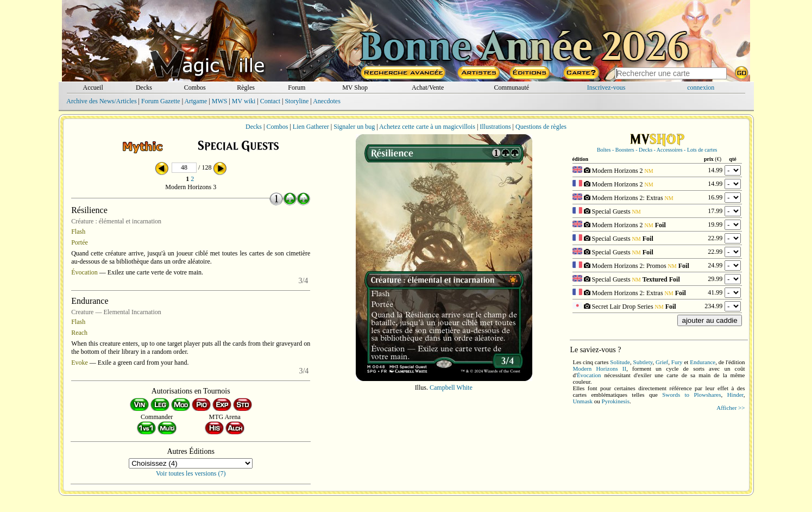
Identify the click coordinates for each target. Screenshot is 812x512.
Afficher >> (731, 408)
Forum (297, 88)
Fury (677, 362)
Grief (662, 362)
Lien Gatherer (311, 127)
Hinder (735, 395)
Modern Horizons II (599, 369)
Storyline (297, 101)
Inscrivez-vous (606, 88)
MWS (220, 101)
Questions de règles (541, 127)
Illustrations (495, 127)
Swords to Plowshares (691, 395)
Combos (195, 88)
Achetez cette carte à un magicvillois (427, 127)
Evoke (80, 363)
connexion (701, 88)
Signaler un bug (354, 127)
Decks (144, 88)
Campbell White (451, 388)
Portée (80, 242)
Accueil (93, 88)
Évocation (84, 272)
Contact (270, 101)
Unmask (583, 401)
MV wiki (244, 101)
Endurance (703, 362)
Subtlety (643, 362)
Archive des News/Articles (101, 101)
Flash (78, 232)
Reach (79, 333)
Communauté (511, 88)
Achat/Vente (428, 88)
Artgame (196, 101)
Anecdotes (327, 101)
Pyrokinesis (616, 401)
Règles (246, 88)
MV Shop (355, 88)
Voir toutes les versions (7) (191, 473)
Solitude (620, 362)
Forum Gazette (161, 101)
